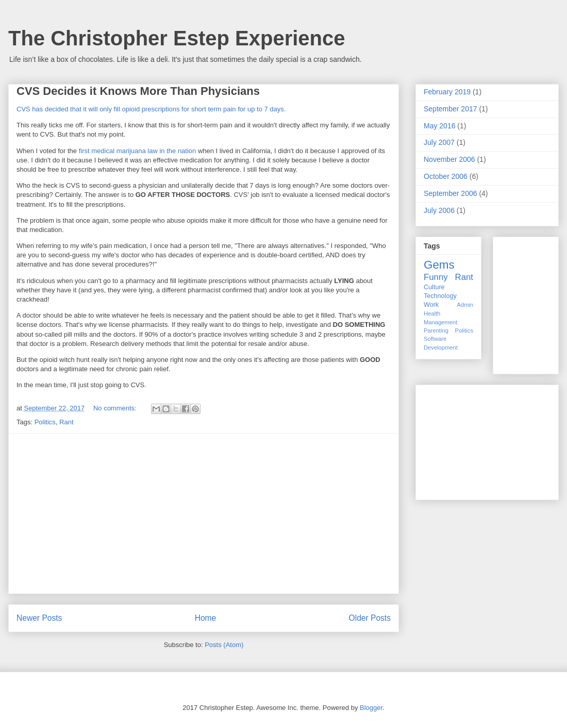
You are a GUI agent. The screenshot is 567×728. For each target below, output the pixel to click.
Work (431, 305)
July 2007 (439, 142)
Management (440, 322)
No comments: (116, 408)
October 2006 (446, 176)
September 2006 (451, 193)
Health (432, 313)
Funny (436, 277)
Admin (465, 305)
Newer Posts (39, 618)
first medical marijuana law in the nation (138, 151)
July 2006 (439, 210)
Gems (439, 265)
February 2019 (447, 92)
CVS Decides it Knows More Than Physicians (138, 91)
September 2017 (451, 109)
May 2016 (439, 126)
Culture (434, 287)
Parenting (436, 330)
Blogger (371, 708)
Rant (66, 422)
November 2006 (449, 159)
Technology (440, 296)
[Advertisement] (204, 514)
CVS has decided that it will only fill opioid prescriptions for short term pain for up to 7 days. (151, 109)
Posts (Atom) (224, 645)
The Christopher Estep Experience (177, 38)
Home (206, 618)
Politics (45, 422)
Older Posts (370, 618)
